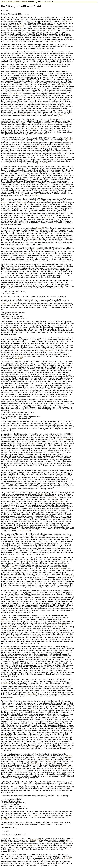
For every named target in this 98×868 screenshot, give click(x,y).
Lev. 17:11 (51, 30)
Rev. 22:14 (5, 819)
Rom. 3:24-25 (16, 94)
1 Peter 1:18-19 (53, 498)
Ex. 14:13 (46, 541)
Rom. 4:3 (37, 196)
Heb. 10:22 (18, 358)
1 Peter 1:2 (37, 241)
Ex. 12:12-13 (25, 531)
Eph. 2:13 (69, 756)
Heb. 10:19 (64, 440)
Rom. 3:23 (20, 25)
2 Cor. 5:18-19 (35, 840)
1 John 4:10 (34, 128)
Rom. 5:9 (69, 139)
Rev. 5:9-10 (35, 763)
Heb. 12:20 (5, 683)
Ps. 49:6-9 (69, 576)
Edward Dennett (21, 2)
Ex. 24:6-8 (62, 625)
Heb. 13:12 (5, 203)
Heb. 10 (52, 402)
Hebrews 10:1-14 (7, 304)
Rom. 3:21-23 (43, 163)
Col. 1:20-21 (9, 708)
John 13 (20, 329)
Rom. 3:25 (68, 842)
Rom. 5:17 (10, 559)
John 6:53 (37, 815)
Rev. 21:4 (32, 747)
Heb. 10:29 (21, 203)
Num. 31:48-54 (60, 569)
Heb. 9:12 (31, 443)
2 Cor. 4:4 (65, 559)
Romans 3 (43, 146)
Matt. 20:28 (55, 41)
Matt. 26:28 (5, 619)
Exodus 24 (40, 228)
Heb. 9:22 (69, 21)
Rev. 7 (60, 288)
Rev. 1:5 (27, 254)
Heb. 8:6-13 (6, 649)
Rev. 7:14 (52, 761)
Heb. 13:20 (5, 621)
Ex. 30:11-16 (6, 569)
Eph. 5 (13, 329)
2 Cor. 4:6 (46, 658)
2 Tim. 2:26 (28, 561)
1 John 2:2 (62, 116)
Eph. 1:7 (36, 68)
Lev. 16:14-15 (62, 85)
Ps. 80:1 (34, 99)
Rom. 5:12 (23, 27)
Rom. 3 (32, 845)
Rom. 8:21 (5, 736)
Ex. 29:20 (46, 217)
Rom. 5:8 (68, 858)
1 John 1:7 (36, 250)
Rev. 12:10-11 (67, 767)
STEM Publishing (7, 2)
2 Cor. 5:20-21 (26, 114)
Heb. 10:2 (19, 356)
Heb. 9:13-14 (49, 351)
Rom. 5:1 (34, 710)
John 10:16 (33, 694)
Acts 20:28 (45, 759)
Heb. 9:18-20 (6, 627)
